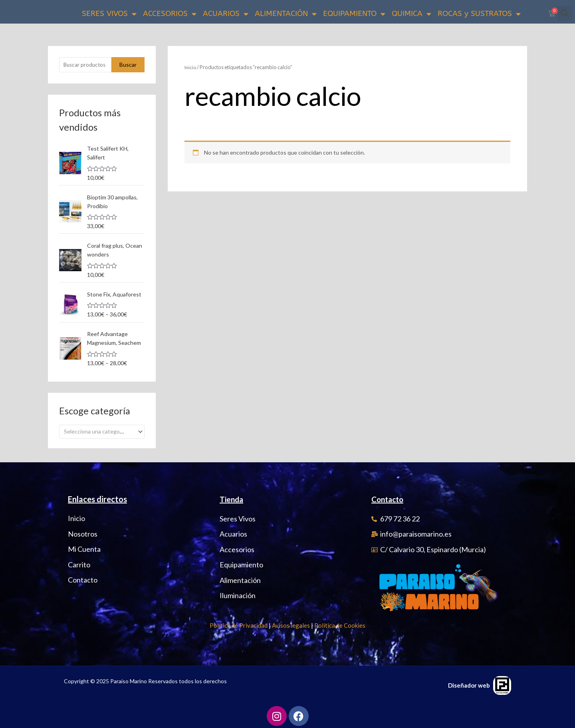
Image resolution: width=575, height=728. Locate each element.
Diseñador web (469, 683)
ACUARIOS (226, 14)
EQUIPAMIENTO (354, 14)
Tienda (232, 497)
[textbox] (98, 430)
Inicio (191, 67)
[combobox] (102, 430)
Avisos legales (291, 623)
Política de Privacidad (239, 623)
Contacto (389, 497)
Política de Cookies (340, 623)
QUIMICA (411, 14)
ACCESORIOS (170, 14)
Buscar (128, 65)
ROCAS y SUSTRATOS (479, 14)
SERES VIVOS (109, 14)
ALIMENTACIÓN (286, 14)
